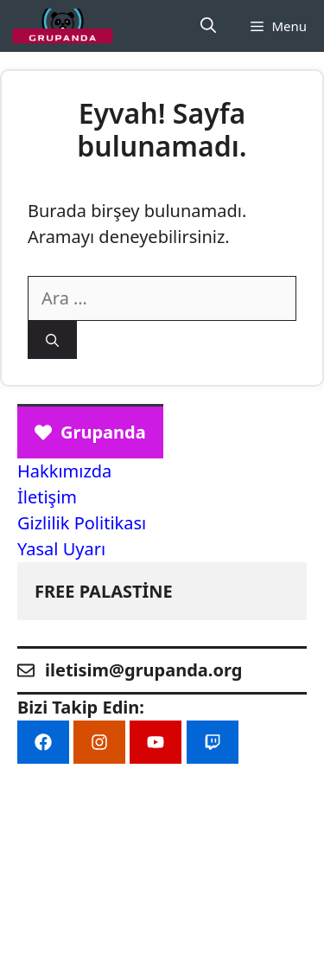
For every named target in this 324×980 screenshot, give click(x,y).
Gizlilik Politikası (82, 523)
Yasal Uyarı (61, 549)
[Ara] (52, 340)
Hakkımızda (64, 471)
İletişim (47, 497)
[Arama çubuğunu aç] (208, 26)
